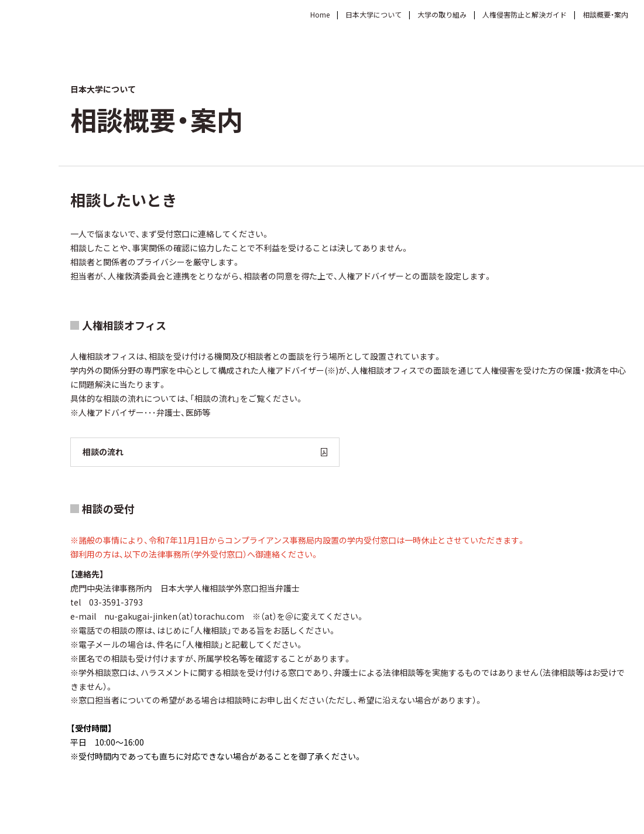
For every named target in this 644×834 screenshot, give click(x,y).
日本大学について (374, 14)
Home (320, 14)
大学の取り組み (442, 14)
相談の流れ (205, 452)
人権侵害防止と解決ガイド (525, 14)
